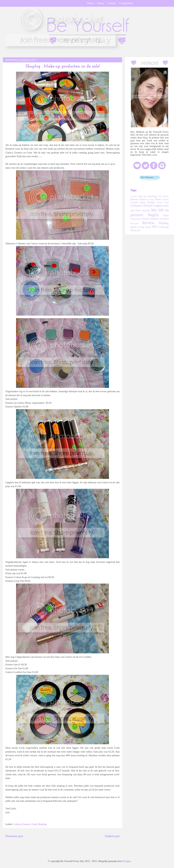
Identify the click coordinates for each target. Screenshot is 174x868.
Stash (148, 227)
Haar (143, 202)
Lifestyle (147, 206)
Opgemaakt (136, 219)
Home (90, 3)
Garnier (165, 199)
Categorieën (126, 3)
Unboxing (164, 227)
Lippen (158, 206)
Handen (151, 202)
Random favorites (159, 219)
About (101, 3)
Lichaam (136, 206)
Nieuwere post (14, 836)
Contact (112, 3)
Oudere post (112, 836)
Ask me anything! (148, 196)
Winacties (135, 230)
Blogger (127, 861)
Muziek (146, 210)
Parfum (145, 219)
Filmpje (151, 199)
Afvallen (134, 196)
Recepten (135, 223)
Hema (160, 202)
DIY (160, 196)
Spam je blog (137, 227)
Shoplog (42, 824)
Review (148, 223)
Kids (167, 202)
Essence (26, 824)
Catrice (17, 824)
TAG (155, 227)
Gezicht (134, 202)
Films (158, 199)
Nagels (153, 215)
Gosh (34, 824)
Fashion (143, 199)
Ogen (166, 215)
